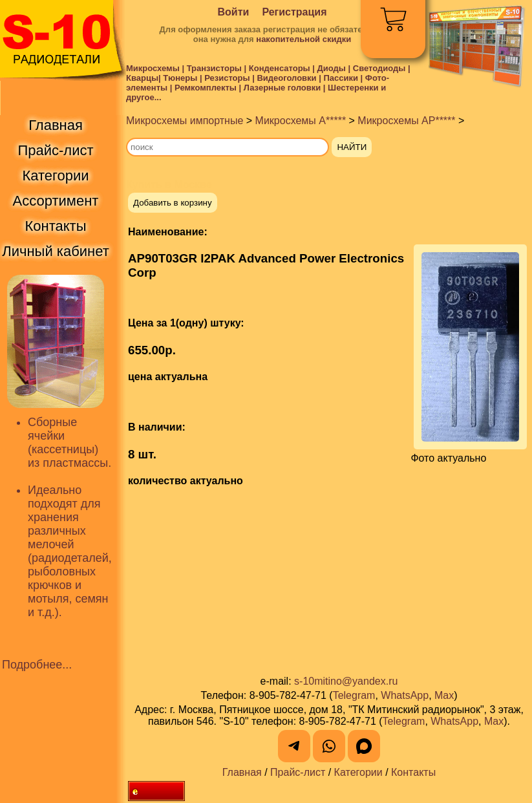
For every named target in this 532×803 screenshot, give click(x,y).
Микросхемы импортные (185, 121)
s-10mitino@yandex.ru (346, 681)
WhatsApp (405, 695)
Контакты (413, 772)
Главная (242, 772)
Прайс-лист (298, 772)
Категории (358, 772)
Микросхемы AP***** (406, 121)
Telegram (354, 695)
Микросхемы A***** (301, 121)
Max (444, 695)
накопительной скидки (303, 39)
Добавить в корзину (173, 203)
